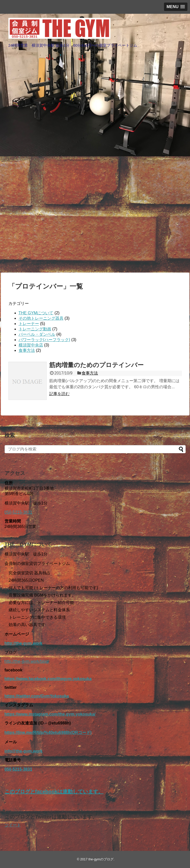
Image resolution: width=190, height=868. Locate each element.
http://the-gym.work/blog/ (27, 661)
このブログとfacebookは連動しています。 (54, 792)
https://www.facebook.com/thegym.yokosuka (48, 679)
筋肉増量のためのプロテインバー (96, 365)
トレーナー (29, 324)
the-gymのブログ (101, 859)
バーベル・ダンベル (37, 334)
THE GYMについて (36, 313)
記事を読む (59, 394)
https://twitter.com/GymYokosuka (37, 696)
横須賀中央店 (31, 345)
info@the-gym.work (24, 751)
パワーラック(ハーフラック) (45, 340)
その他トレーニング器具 (41, 318)
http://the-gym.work (23, 643)
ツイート (13, 825)
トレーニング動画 (35, 329)
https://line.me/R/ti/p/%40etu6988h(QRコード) (48, 733)
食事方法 (27, 350)
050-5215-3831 (18, 512)
